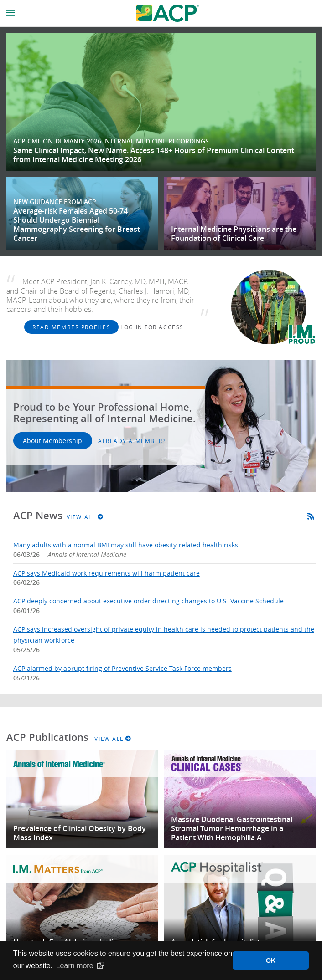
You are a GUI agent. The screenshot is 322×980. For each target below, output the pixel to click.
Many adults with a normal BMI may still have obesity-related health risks (126, 545)
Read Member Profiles (71, 327)
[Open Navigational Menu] (11, 13)
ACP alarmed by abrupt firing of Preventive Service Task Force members (122, 668)
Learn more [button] (75, 966)
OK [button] (271, 960)
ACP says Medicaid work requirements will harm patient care (106, 573)
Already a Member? (132, 441)
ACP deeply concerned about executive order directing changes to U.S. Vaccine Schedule (148, 601)
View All (85, 517)
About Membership (52, 441)
